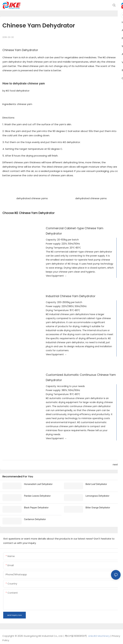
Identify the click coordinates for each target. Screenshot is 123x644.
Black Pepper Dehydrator (36, 508)
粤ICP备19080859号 (76, 636)
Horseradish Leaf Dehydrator (38, 484)
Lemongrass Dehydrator (97, 496)
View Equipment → (56, 276)
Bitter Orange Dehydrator (98, 508)
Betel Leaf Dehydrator (96, 484)
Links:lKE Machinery (99, 636)
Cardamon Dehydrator (35, 519)
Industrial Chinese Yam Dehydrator (71, 296)
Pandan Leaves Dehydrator (37, 496)
